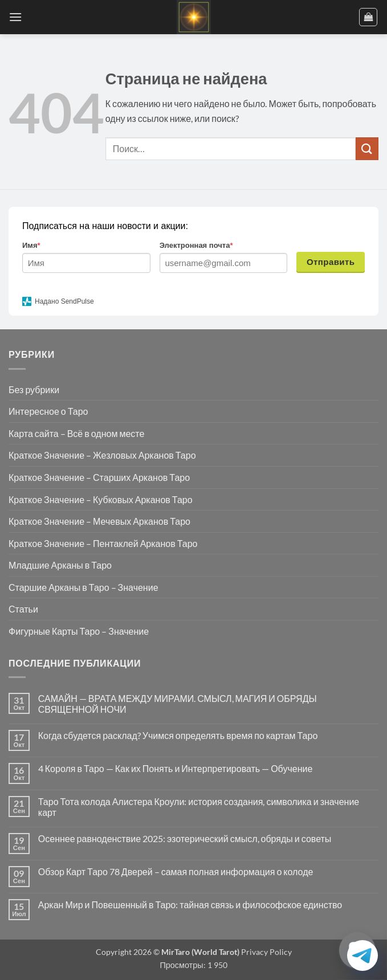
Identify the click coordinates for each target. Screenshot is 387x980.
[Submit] (367, 148)
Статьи (23, 609)
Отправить (331, 262)
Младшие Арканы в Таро (60, 565)
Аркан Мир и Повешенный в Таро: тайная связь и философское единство (190, 905)
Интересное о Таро (48, 411)
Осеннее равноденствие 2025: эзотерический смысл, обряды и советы (185, 838)
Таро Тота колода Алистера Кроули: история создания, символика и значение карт (199, 807)
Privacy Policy (266, 952)
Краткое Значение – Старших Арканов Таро (99, 477)
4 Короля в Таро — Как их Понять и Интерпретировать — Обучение (176, 768)
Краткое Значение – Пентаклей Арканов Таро (103, 543)
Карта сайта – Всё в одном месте (76, 433)
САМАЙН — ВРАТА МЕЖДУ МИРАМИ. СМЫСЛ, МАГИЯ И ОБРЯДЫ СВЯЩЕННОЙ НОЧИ (178, 704)
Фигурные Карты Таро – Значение (79, 631)
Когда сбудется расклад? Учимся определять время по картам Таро (178, 735)
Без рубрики (34, 389)
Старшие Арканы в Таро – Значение (83, 587)
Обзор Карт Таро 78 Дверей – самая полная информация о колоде (176, 871)
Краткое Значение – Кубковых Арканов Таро (101, 499)
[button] (15, 17)
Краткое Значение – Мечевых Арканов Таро (99, 521)
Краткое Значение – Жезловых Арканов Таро (102, 455)
